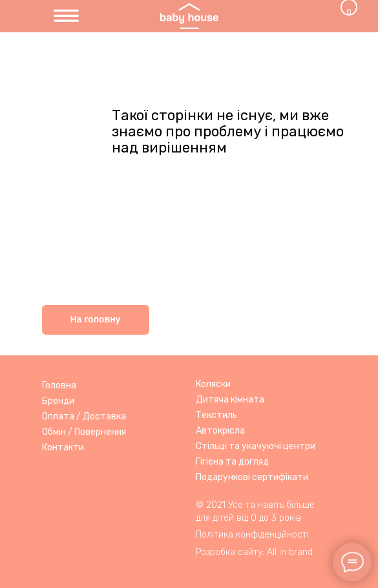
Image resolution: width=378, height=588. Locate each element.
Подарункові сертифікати (252, 477)
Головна (59, 385)
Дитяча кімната (230, 400)
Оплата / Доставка (84, 416)
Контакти (63, 447)
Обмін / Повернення (84, 432)
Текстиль (216, 415)
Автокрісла (220, 431)
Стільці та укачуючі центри (256, 446)
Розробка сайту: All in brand (254, 552)
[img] (66, 16)
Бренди (58, 401)
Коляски (213, 384)
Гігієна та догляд (232, 462)
